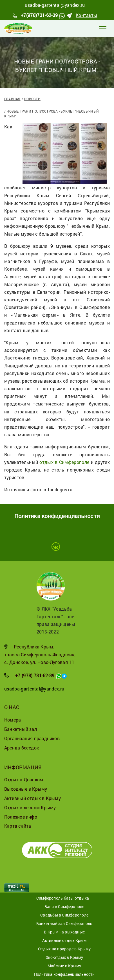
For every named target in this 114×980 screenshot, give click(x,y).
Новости (32, 99)
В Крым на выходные (64, 932)
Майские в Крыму (64, 966)
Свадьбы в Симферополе (64, 915)
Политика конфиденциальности (64, 974)
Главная (12, 99)
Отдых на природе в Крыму (64, 949)
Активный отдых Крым (64, 940)
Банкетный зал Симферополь (64, 923)
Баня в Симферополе (64, 906)
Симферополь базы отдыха (63, 898)
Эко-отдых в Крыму (64, 957)
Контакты (87, 15)
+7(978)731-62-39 (39, 15)
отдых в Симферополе (64, 462)
